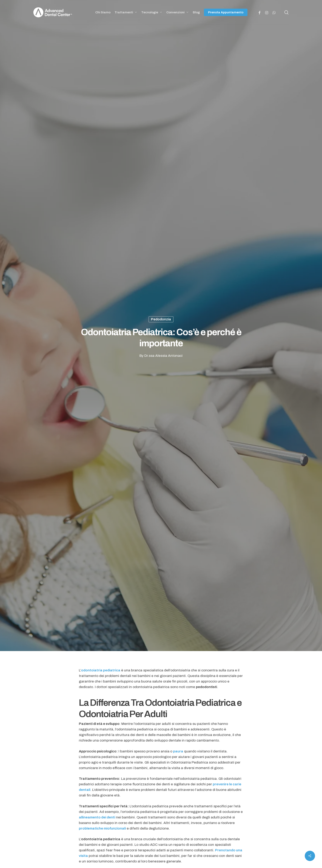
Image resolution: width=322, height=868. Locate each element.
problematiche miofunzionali (102, 828)
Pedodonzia (161, 319)
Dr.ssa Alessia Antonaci (163, 356)
